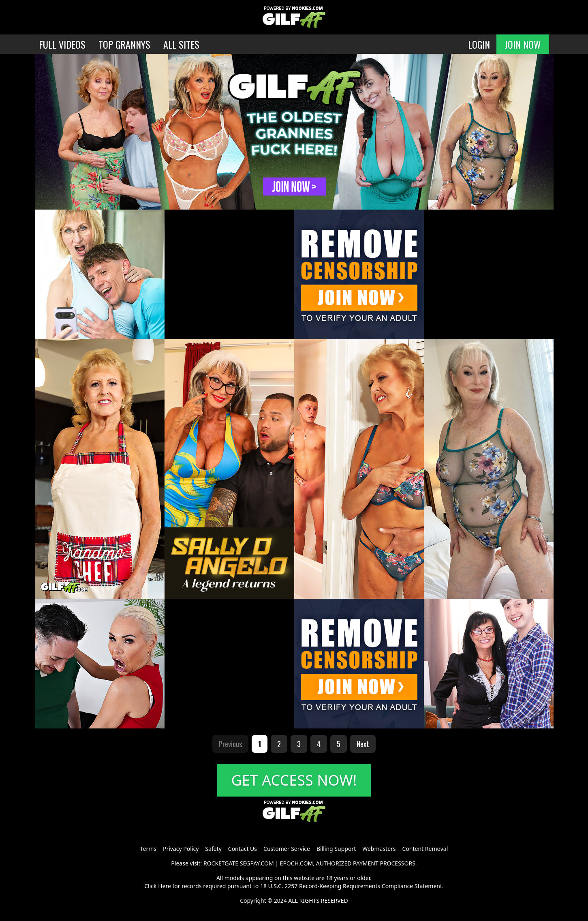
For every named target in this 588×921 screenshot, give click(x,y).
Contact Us (243, 849)
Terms (148, 849)
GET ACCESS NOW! (294, 780)
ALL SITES (181, 44)
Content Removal (425, 849)
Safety (213, 849)
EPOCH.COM (297, 863)
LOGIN (479, 44)
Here (165, 886)
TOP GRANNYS (124, 44)
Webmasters (379, 849)
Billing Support (336, 849)
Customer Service (287, 849)
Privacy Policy (181, 849)
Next (363, 744)
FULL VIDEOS (62, 44)
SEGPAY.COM (257, 863)
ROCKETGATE (221, 863)
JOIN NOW (523, 44)
